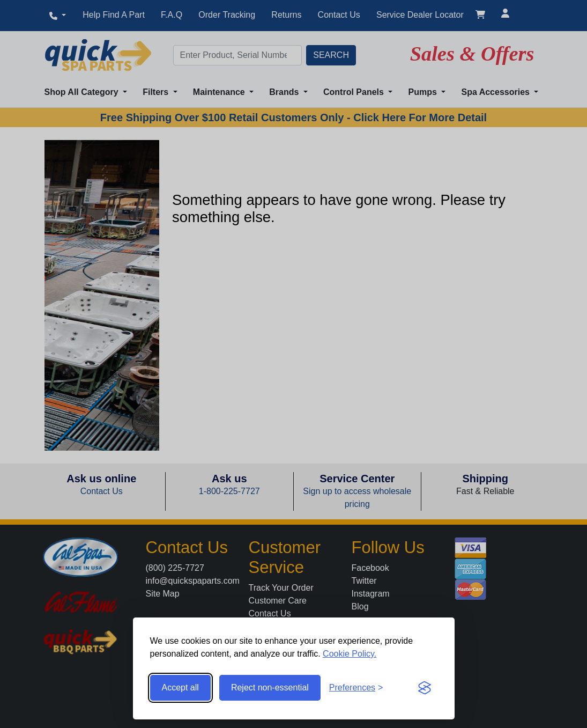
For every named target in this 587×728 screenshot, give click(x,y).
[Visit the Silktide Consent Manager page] (425, 688)
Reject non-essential (270, 687)
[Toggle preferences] (356, 688)
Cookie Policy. (350, 654)
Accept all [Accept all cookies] (180, 687)
